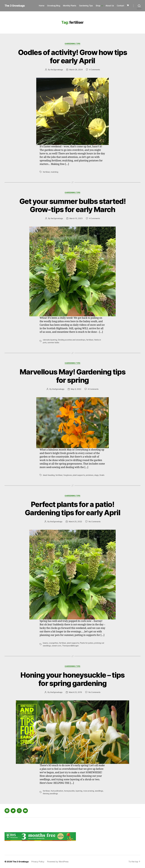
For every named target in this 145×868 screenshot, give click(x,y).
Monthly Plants (70, 6)
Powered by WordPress (58, 862)
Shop (98, 6)
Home (42, 6)
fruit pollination (57, 791)
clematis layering (50, 340)
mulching (54, 172)
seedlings (99, 791)
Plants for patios (87, 643)
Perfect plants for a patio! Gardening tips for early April (72, 508)
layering (79, 791)
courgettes (53, 643)
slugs (96, 475)
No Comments (95, 522)
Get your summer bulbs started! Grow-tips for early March (72, 205)
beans (45, 643)
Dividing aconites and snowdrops (72, 340)
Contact (120, 6)
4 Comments (94, 70)
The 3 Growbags (15, 6)
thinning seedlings (50, 794)
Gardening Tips (86, 6)
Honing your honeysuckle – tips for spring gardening (72, 679)
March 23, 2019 (75, 692)
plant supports (79, 475)
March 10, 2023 (76, 218)
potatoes (90, 475)
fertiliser (46, 172)
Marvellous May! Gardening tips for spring (72, 376)
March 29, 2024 (76, 70)
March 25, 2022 (75, 522)
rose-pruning (89, 791)
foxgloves (68, 475)
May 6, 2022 (76, 389)
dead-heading (49, 475)
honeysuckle (69, 791)
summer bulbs (53, 342)
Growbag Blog (54, 6)
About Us (110, 6)
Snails (102, 475)
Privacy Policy (38, 862)
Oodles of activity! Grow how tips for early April (72, 56)
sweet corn (56, 646)
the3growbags (57, 70)
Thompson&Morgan (70, 646)
